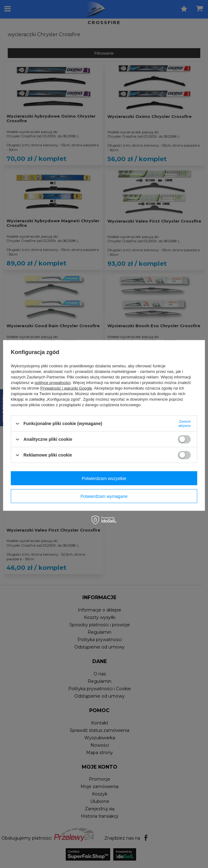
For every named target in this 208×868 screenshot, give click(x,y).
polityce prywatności (52, 383)
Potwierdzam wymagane (104, 496)
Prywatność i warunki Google (66, 388)
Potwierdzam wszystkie (104, 478)
